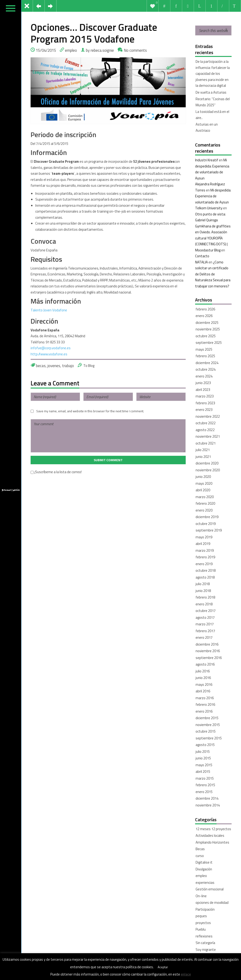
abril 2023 (203, 390)
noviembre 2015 (208, 725)
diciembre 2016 (207, 644)
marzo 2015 (205, 778)
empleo (71, 50)
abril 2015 (203, 772)
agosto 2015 (205, 745)
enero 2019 (204, 564)
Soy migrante (206, 950)
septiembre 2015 (209, 738)
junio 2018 (203, 591)
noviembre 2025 (208, 329)
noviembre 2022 (208, 416)
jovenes (54, 366)
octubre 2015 (206, 731)
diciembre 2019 (207, 517)
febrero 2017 (205, 631)
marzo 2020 (205, 497)
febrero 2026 (205, 309)
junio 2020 (203, 477)
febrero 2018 (205, 597)
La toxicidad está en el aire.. (212, 115)
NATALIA (201, 262)
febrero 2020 (205, 503)
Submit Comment (108, 460)
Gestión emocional (210, 889)
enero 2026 (204, 316)
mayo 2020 (204, 483)
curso (200, 856)
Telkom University (209, 208)
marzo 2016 (205, 698)
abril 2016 (203, 691)
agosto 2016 (205, 664)
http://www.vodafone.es (49, 354)
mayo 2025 (204, 349)
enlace (186, 974)
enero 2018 (204, 604)
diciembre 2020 (207, 463)
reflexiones (204, 936)
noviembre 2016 (208, 651)
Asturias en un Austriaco (207, 127)
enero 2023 (204, 410)
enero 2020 (204, 510)
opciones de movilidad (212, 903)
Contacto (202, 256)
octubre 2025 (206, 336)
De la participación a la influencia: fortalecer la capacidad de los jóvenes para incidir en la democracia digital (213, 73)
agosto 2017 (205, 617)
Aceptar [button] (163, 967)
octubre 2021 (206, 443)
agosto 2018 (205, 577)
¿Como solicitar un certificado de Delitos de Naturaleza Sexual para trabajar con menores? (213, 274)
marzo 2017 (205, 624)
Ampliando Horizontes (212, 842)
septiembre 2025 (209, 343)
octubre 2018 (206, 570)
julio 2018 (203, 584)
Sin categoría (205, 943)
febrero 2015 (205, 785)
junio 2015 (203, 758)
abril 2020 (203, 490)
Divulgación (204, 869)
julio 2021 (203, 450)
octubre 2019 (206, 524)
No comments (135, 50)
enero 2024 (204, 376)
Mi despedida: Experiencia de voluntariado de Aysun (213, 196)
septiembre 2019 (209, 530)
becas (41, 366)
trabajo (68, 366)
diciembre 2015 (207, 718)
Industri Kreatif (207, 160)
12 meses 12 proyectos (213, 829)
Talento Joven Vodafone (49, 310)
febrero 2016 (205, 704)
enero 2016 (204, 711)
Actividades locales (210, 835)
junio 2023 (203, 383)
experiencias (205, 883)
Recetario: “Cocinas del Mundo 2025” (213, 102)
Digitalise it (204, 862)
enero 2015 (204, 792)
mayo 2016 (204, 684)
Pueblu (201, 929)
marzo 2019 (205, 550)
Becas (200, 849)
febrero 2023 (205, 403)
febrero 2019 (205, 557)
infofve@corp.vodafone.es (51, 348)
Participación (205, 909)
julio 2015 (203, 752)
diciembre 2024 (207, 363)
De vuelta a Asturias (211, 92)
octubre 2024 (206, 369)
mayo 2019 (204, 537)
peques (201, 916)
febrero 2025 (205, 356)
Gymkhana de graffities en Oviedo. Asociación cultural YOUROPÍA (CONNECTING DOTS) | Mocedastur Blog (213, 238)
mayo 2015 (204, 765)
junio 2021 (203, 457)
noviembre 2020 (208, 470)
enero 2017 (204, 637)
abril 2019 (203, 544)
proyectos (203, 923)
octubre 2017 (206, 611)
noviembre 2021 (208, 436)
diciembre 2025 (207, 323)
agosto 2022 (205, 430)
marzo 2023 (205, 396)
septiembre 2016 (209, 658)
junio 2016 (203, 678)
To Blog (89, 366)
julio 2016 (203, 671)
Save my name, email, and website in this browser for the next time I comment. (90, 411)
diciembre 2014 (207, 798)
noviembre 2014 (208, 805)
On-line (201, 896)
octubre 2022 (206, 423)
